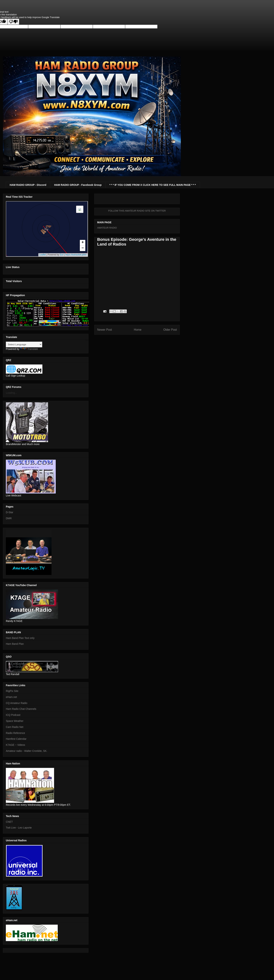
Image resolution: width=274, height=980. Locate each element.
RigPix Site (12, 691)
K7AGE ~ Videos (15, 745)
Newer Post (105, 330)
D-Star (9, 512)
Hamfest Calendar (16, 739)
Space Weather (15, 721)
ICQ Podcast (13, 715)
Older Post (170, 330)
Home (138, 330)
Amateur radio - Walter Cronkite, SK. (27, 751)
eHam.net (11, 697)
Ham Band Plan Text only (20, 638)
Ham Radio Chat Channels (21, 709)
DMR (9, 518)
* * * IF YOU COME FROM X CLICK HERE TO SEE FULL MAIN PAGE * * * (153, 185)
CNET (9, 822)
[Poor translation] (13, 22)
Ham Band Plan (15, 644)
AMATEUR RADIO (107, 228)
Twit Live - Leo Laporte (19, 828)
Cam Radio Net (15, 727)
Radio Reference (15, 733)
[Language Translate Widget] (24, 344)
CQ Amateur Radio (17, 703)
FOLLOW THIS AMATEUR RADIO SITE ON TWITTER (137, 211)
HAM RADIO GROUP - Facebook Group (78, 185)
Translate (29, 349)
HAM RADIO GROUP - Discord (28, 185)
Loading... (12, 393)
